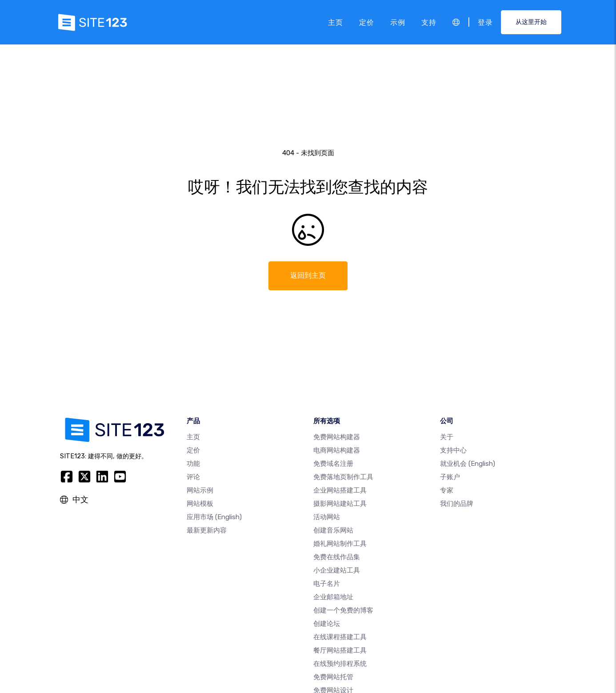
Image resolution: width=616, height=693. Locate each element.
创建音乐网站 (333, 530)
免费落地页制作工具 (343, 477)
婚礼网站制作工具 (340, 544)
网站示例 (200, 490)
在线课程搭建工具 (340, 637)
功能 (193, 464)
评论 (193, 477)
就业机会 (468, 464)
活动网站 (327, 517)
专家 (447, 490)
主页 (336, 22)
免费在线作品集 (337, 557)
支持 (429, 22)
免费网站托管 (333, 677)
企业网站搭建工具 (340, 490)
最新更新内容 (207, 530)
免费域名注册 (333, 464)
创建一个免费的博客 (343, 610)
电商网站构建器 (337, 450)
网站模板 (200, 504)
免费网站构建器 (337, 437)
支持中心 (453, 450)
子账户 (450, 477)
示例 (398, 22)
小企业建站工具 (337, 570)
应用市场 (214, 517)
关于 (447, 437)
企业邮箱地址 (333, 597)
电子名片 (327, 584)
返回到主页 (308, 275)
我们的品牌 (457, 504)
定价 (367, 22)
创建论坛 (327, 624)
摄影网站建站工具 (340, 504)
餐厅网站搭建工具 (340, 650)
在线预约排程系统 (340, 664)
